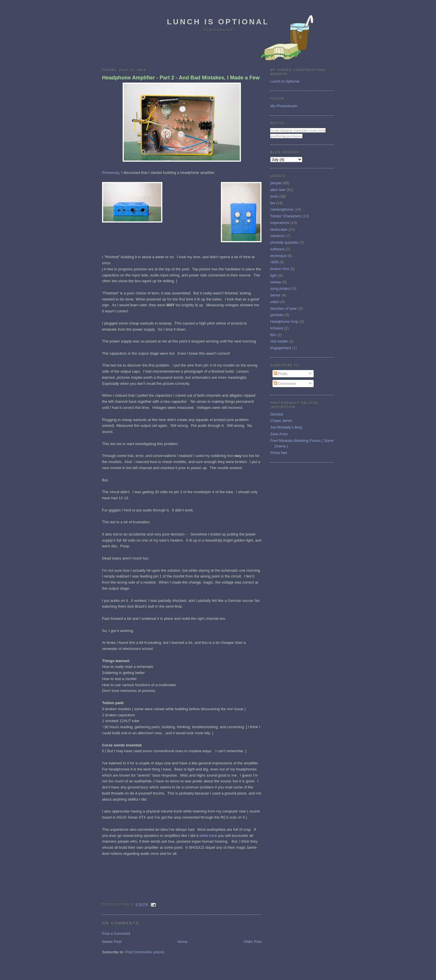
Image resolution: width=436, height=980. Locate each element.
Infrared (277, 328)
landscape (279, 229)
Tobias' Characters (286, 216)
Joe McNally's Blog (286, 427)
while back (208, 836)
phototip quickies (284, 242)
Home (183, 942)
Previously (111, 173)
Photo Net (279, 453)
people (276, 183)
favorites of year (284, 308)
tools (274, 196)
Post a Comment (116, 933)
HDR (274, 262)
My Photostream (284, 106)
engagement (281, 348)
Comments (285, 384)
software (277, 249)
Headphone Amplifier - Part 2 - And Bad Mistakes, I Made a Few (181, 78)
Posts (281, 374)
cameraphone (282, 209)
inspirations (280, 223)
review (276, 282)
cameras (277, 236)
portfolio (277, 315)
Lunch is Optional (218, 22)
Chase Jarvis (281, 421)
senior (275, 295)
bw (273, 203)
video (275, 302)
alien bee (278, 190)
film (273, 335)
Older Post (253, 942)
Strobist (277, 414)
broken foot (280, 269)
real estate (279, 341)
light (274, 275)
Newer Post (112, 942)
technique (278, 256)
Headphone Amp (284, 321)
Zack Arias (279, 434)
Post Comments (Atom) (145, 952)
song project (280, 288)
